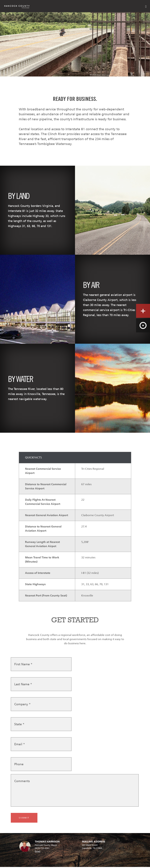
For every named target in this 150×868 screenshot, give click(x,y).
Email (20, 746)
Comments (22, 782)
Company (22, 706)
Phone (19, 766)
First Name (23, 666)
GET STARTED (75, 620)
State (19, 726)
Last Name (23, 686)
